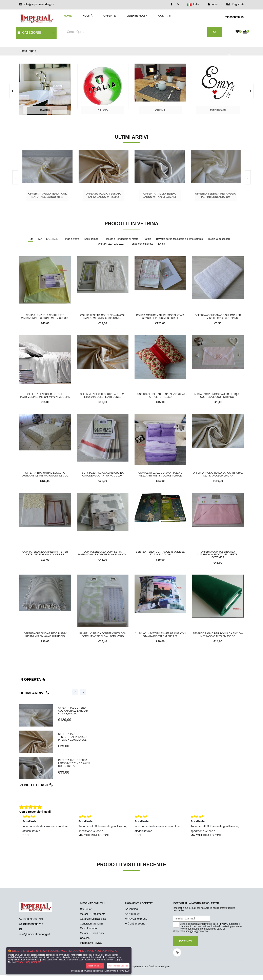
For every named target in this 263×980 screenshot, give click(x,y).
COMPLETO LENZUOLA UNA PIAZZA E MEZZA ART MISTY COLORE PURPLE (160, 474)
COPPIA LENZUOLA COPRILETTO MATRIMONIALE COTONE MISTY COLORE (45, 317)
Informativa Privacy (91, 943)
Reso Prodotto (88, 928)
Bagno (45, 110)
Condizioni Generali (91, 924)
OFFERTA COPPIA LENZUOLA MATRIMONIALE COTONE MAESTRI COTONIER (218, 555)
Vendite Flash (137, 16)
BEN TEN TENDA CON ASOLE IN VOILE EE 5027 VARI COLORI (160, 553)
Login (213, 4)
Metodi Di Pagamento (93, 914)
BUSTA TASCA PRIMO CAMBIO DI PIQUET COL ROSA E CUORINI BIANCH (218, 396)
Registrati (235, 4)
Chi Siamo (86, 909)
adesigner (164, 966)
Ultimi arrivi (34, 693)
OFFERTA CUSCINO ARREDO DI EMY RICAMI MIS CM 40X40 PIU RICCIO (45, 635)
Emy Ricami (218, 110)
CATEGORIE (29, 33)
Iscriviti (185, 941)
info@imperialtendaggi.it (39, 4)
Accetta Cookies (95, 966)
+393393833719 (233, 17)
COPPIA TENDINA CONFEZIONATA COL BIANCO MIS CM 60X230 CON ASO (103, 317)
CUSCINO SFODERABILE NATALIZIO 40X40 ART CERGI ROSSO (160, 396)
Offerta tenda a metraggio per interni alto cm (216, 195)
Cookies (85, 938)
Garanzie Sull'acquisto (93, 919)
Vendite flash (36, 785)
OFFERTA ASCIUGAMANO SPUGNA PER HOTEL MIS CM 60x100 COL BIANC (218, 317)
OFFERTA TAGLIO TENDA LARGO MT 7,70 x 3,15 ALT (159, 195)
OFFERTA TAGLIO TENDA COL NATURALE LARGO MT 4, (47, 195)
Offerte (110, 16)
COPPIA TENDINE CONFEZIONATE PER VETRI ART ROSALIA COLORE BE (45, 553)
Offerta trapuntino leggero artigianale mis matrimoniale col (45, 474)
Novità (88, 16)
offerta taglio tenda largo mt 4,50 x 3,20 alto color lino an (218, 474)
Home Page (27, 51)
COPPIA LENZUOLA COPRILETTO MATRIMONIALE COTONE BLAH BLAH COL (103, 553)
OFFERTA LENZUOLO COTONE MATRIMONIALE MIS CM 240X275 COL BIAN (45, 396)
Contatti (165, 16)
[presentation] (251, 91)
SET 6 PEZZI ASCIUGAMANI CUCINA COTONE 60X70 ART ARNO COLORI (103, 474)
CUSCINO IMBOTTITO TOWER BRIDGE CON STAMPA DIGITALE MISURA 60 (160, 635)
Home (68, 16)
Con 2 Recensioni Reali (35, 812)
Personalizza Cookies (118, 966)
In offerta (32, 680)
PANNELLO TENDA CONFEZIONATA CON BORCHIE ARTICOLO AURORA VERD (103, 635)
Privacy (222, 924)
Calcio (103, 110)
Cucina (160, 110)
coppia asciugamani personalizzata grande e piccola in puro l (160, 317)
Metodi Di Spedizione (92, 933)
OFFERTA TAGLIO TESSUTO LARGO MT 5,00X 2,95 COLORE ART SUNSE (103, 396)
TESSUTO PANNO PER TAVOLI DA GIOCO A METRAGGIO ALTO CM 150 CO (218, 635)
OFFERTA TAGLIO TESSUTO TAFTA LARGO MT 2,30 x (103, 195)
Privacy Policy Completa (28, 962)
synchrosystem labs (135, 966)
